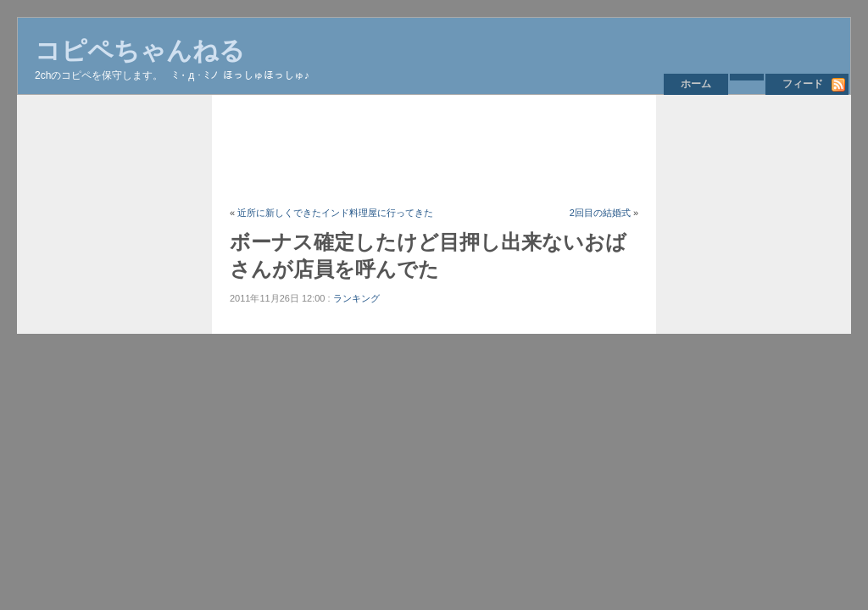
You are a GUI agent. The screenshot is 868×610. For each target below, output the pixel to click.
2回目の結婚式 (600, 213)
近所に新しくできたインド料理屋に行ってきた (335, 213)
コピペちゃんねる (140, 50)
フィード (803, 84)
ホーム (696, 84)
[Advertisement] (538, 150)
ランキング (356, 298)
